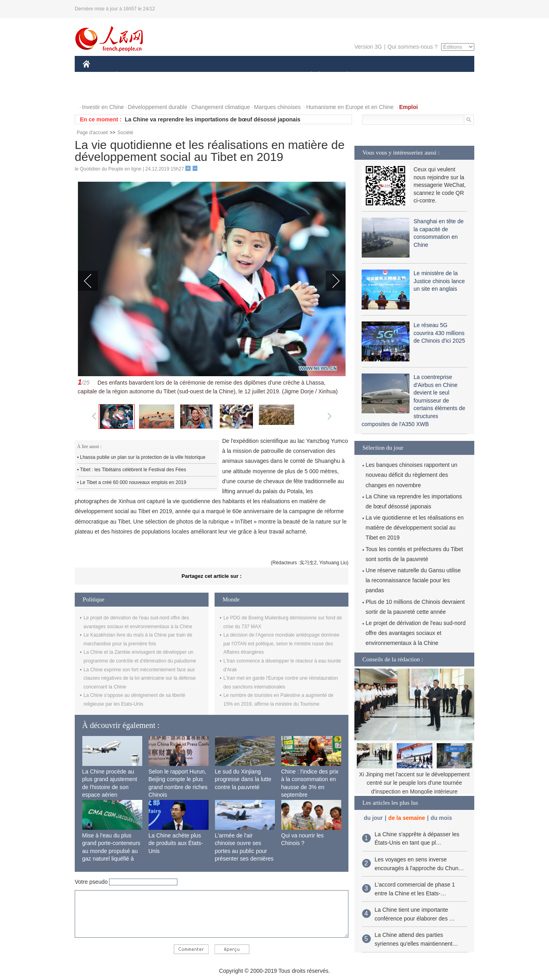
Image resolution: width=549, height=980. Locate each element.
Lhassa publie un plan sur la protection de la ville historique (143, 457)
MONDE (168, 75)
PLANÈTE (343, 75)
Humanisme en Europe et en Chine (350, 107)
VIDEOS (131, 91)
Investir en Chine (103, 107)
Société (125, 133)
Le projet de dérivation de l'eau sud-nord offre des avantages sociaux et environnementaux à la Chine (416, 633)
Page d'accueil (92, 133)
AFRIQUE (201, 75)
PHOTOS (99, 91)
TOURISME (409, 75)
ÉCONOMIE (131, 75)
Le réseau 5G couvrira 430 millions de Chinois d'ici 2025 (439, 333)
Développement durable (158, 107)
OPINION (447, 75)
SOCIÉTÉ (308, 75)
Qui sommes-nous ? (413, 47)
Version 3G (368, 47)
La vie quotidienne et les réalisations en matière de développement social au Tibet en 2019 (415, 528)
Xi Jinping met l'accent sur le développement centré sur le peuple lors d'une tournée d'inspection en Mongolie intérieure (415, 783)
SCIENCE (236, 75)
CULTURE (272, 75)
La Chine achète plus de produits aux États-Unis (176, 843)
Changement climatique (221, 107)
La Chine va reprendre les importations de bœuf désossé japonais (213, 119)
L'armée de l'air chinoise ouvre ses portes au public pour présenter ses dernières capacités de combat (244, 851)
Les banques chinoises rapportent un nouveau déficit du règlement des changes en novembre (412, 475)
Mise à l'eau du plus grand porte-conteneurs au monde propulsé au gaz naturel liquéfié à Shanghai (111, 851)
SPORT (375, 75)
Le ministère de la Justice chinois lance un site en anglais (439, 281)
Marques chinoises (277, 107)
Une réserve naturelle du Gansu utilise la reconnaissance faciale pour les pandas (413, 580)
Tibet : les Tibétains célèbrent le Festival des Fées (133, 470)
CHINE (96, 75)
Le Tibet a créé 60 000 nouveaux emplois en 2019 (133, 482)
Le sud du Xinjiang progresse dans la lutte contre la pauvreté (243, 779)
